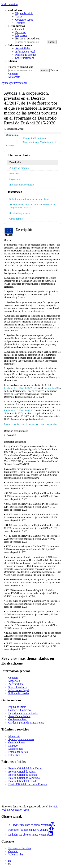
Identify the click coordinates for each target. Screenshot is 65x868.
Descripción (15, 162)
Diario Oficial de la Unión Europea (28, 784)
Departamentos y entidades (23, 713)
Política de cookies (26, 55)
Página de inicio (24, 13)
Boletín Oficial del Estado (23, 781)
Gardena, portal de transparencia (26, 723)
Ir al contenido (9, 4)
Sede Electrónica (25, 58)
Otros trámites (16, 219)
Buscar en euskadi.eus (28, 38)
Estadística (14, 755)
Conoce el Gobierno (19, 710)
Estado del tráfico (18, 752)
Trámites (20, 23)
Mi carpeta (14, 77)
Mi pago (13, 746)
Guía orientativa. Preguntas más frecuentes (31, 424)
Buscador (20, 32)
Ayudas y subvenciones (14, 83)
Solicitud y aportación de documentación (30, 199)
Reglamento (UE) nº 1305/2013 (20, 388)
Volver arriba (16, 854)
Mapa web (21, 35)
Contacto (20, 29)
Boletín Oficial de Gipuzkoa (24, 778)
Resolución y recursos (20, 213)
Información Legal (19, 690)
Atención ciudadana (19, 716)
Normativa (15, 173)
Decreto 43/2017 (52, 388)
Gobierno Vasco (24, 20)
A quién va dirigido (19, 168)
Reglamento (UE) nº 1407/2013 (20, 410)
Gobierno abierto (18, 719)
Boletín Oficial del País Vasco (25, 768)
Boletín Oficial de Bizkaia (23, 775)
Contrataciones (17, 742)
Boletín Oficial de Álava (22, 772)
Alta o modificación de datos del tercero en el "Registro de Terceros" (32, 206)
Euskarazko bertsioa (19, 848)
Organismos (15, 179)
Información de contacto (22, 185)
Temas (19, 16)
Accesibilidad (23, 48)
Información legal (25, 52)
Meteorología (16, 749)
